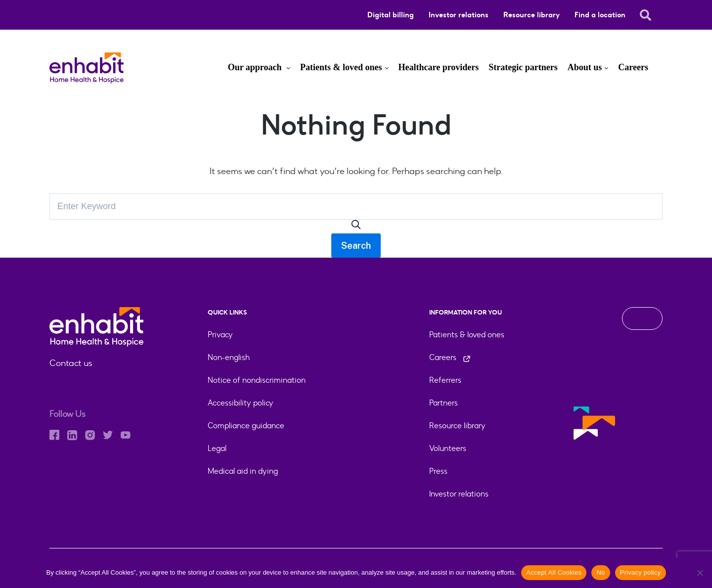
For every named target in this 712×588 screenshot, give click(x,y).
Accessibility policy (241, 403)
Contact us (71, 363)
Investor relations (459, 15)
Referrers (445, 380)
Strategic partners (523, 67)
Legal (217, 448)
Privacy (220, 335)
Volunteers (448, 448)
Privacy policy (641, 572)
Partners (444, 403)
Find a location (600, 15)
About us (585, 67)
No (601, 572)
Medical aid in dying (243, 471)
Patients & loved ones (341, 67)
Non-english (229, 357)
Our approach (256, 67)
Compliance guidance (246, 426)
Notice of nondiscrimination (257, 380)
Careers (633, 67)
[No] (700, 573)
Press (438, 471)
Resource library (532, 15)
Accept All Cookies (554, 572)
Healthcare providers (439, 67)
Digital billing (391, 15)
